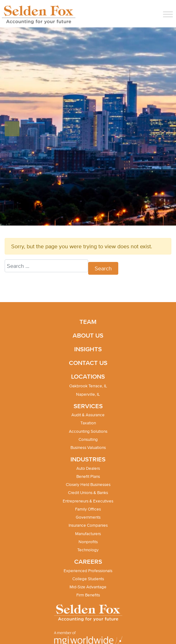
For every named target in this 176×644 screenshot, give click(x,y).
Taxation (88, 423)
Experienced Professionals (88, 571)
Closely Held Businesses (88, 485)
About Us (88, 335)
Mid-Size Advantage (88, 587)
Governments (88, 517)
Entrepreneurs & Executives (88, 501)
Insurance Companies (88, 525)
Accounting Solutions (88, 431)
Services (88, 406)
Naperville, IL (88, 394)
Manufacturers (88, 534)
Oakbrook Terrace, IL (88, 386)
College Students (88, 579)
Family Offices (88, 509)
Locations (88, 376)
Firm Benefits (88, 595)
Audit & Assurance (88, 415)
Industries (88, 459)
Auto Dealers (88, 468)
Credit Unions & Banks (88, 493)
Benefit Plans (88, 476)
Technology (88, 550)
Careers (88, 561)
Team (88, 322)
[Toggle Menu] (168, 14)
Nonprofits (88, 542)
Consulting (88, 439)
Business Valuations (88, 448)
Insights (88, 349)
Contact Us (88, 363)
